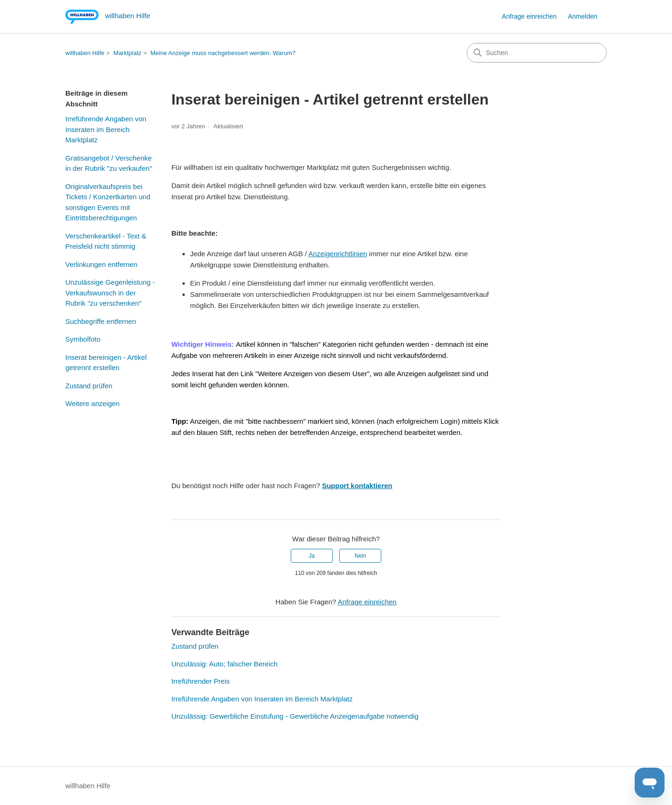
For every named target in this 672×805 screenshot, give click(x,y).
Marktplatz (127, 53)
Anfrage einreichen (529, 16)
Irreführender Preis (200, 681)
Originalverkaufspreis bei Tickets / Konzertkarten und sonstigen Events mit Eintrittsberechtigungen (108, 202)
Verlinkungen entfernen (101, 264)
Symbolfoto (83, 339)
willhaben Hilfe (85, 53)
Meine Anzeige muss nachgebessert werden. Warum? (223, 53)
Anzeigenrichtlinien (338, 254)
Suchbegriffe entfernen (101, 321)
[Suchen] (537, 53)
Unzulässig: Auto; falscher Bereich (224, 664)
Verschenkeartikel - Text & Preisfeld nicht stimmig (106, 241)
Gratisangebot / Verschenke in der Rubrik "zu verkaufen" (109, 163)
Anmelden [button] (583, 16)
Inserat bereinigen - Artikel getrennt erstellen (106, 363)
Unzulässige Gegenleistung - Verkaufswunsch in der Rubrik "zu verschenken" (110, 293)
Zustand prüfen (89, 386)
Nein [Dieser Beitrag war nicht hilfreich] (360, 556)
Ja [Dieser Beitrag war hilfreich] (312, 556)
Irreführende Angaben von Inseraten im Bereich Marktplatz (106, 129)
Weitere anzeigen (92, 403)
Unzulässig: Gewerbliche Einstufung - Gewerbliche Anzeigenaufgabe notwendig (295, 716)
